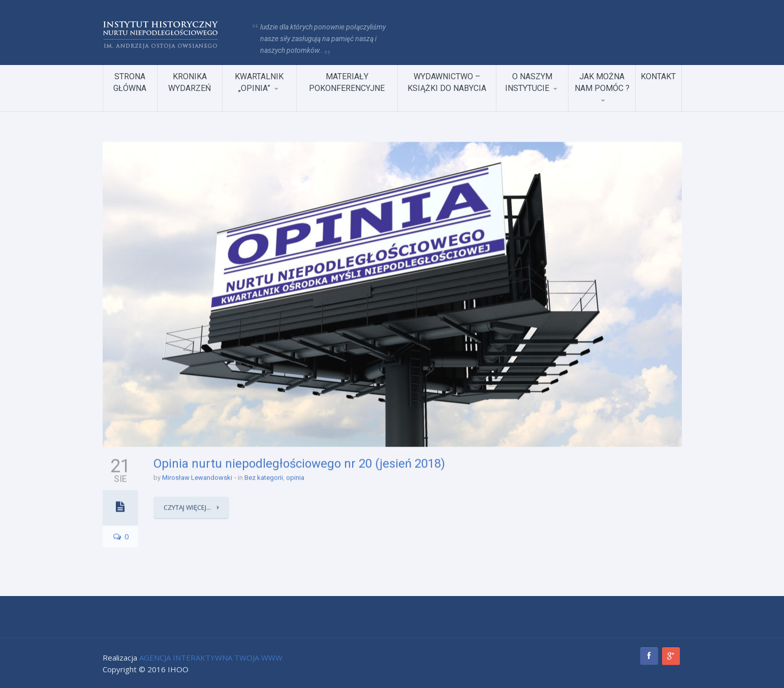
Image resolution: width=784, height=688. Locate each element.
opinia (295, 477)
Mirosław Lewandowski (197, 477)
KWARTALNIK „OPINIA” (259, 82)
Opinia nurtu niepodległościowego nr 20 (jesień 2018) (299, 462)
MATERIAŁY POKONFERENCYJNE (347, 82)
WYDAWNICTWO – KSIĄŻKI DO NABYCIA (447, 82)
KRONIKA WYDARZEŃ (190, 82)
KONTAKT (658, 76)
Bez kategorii (264, 477)
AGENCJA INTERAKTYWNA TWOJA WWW (211, 658)
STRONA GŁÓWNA (130, 82)
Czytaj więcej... (188, 507)
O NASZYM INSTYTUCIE (529, 82)
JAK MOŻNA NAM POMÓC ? (602, 82)
